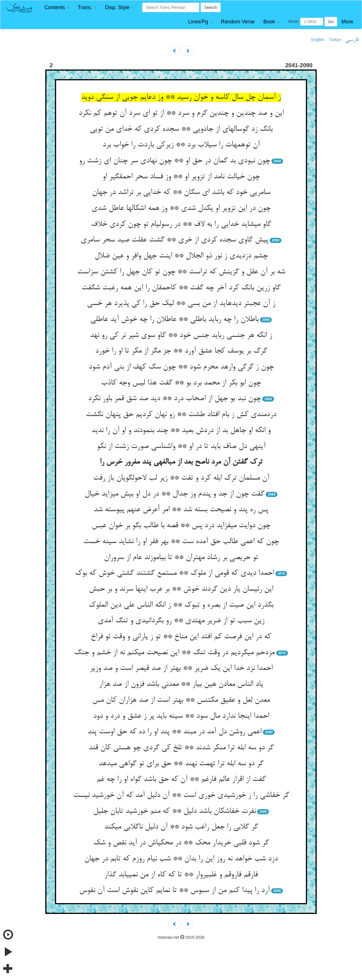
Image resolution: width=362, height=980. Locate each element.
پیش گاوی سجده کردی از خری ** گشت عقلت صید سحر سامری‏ (174, 240)
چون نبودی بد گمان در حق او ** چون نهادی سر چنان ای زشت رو (174, 161)
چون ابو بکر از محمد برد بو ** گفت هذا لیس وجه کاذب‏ (181, 383)
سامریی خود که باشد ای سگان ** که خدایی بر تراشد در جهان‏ (181, 193)
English (318, 40)
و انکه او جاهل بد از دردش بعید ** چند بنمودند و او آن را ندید (181, 431)
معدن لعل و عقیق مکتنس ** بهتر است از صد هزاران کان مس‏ (181, 700)
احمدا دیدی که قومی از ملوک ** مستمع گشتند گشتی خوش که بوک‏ (174, 573)
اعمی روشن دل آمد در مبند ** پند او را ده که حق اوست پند (174, 732)
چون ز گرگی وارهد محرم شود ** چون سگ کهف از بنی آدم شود (181, 367)
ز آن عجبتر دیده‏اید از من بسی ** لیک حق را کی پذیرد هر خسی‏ (181, 304)
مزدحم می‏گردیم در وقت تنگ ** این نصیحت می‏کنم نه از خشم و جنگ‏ (174, 653)
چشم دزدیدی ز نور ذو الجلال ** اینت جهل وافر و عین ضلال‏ (181, 256)
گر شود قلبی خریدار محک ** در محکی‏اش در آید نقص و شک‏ (181, 843)
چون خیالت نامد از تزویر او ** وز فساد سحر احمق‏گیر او (181, 177)
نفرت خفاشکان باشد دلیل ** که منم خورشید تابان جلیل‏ (174, 811)
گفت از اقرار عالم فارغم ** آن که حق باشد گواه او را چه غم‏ (181, 780)
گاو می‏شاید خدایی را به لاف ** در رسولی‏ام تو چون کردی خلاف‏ (181, 224)
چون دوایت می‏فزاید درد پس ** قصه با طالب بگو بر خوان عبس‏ (181, 526)
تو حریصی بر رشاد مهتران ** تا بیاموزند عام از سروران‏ (181, 558)
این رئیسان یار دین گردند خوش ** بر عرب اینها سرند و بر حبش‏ (181, 589)
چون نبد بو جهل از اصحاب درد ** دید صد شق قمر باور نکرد (174, 399)
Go (331, 22)
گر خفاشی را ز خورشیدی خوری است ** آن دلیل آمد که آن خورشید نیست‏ (181, 795)
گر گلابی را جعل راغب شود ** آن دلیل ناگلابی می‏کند (181, 827)
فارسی (352, 40)
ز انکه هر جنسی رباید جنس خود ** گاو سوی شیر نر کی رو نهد (181, 335)
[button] (57, 8)
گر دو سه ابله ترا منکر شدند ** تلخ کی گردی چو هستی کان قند (181, 748)
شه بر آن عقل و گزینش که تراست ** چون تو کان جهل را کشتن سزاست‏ (181, 272)
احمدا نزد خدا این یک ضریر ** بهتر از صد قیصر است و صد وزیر (181, 668)
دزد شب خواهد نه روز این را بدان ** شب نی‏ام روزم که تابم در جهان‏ (181, 859)
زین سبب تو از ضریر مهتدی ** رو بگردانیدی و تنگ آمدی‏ (181, 621)
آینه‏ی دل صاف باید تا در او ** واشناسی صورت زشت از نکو (181, 447)
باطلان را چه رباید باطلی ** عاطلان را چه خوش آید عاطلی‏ (174, 320)
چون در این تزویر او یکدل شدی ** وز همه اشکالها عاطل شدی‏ (181, 208)
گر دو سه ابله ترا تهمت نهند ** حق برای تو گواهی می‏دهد (181, 764)
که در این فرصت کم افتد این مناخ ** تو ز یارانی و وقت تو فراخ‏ (181, 637)
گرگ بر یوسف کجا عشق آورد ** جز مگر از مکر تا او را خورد (181, 351)
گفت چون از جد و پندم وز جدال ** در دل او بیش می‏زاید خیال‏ (174, 494)
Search (210, 7)
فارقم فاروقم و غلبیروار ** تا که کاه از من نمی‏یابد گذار (181, 875)
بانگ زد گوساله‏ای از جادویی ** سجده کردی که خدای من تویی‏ (181, 129)
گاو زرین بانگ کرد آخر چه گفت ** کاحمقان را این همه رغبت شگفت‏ (181, 288)
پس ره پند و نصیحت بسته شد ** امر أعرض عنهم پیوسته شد (181, 510)
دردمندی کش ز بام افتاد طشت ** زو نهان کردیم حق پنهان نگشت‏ (181, 415)
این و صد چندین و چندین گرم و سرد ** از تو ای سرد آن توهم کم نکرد (181, 113)
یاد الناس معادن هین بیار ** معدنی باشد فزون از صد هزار (181, 684)
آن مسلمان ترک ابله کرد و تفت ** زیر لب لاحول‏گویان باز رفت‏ (181, 478)
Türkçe (335, 40)
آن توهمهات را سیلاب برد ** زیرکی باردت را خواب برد (181, 145)
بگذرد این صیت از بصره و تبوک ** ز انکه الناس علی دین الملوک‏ (181, 605)
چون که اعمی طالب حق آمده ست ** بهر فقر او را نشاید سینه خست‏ (181, 542)
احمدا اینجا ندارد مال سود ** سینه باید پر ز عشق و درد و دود (181, 716)
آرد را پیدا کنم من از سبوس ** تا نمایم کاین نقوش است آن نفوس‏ (174, 891)
